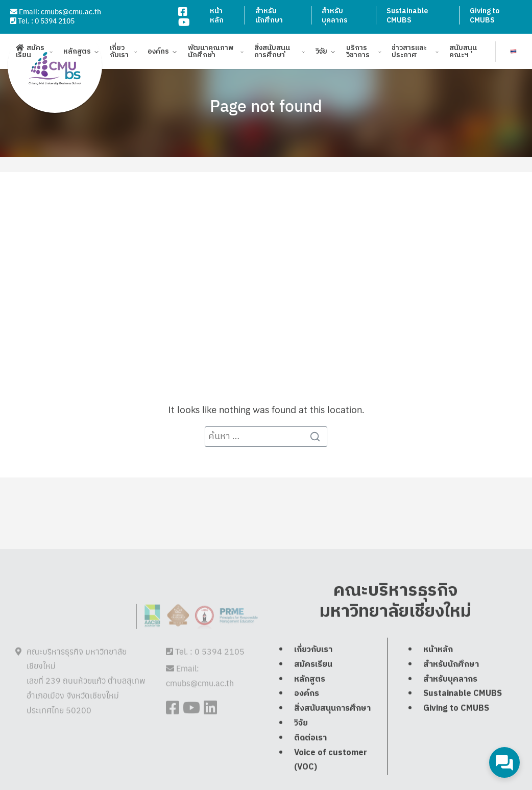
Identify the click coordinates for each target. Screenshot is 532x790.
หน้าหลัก (217, 16)
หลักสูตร (77, 53)
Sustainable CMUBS (407, 16)
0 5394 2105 (55, 20)
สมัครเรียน (30, 53)
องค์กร (158, 53)
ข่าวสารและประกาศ (409, 53)
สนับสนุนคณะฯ (463, 53)
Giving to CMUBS (485, 16)
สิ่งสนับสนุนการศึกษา (272, 53)
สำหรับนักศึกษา (269, 16)
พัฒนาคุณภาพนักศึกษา (211, 53)
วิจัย (321, 53)
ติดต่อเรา (310, 771)
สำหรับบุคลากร (335, 16)
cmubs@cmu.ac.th (71, 11)
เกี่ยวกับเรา (119, 53)
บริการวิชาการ (358, 53)
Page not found (266, 105)
